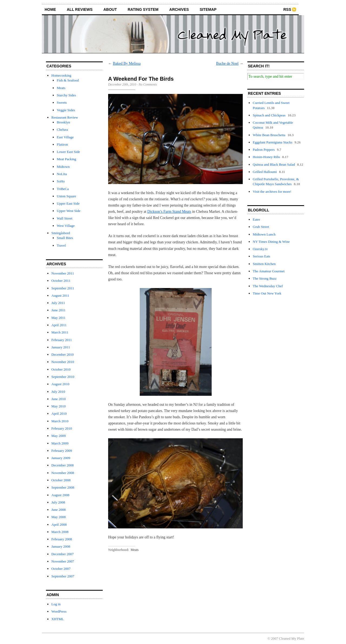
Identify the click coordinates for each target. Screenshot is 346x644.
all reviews (80, 9)
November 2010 (63, 362)
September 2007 (63, 576)
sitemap (208, 9)
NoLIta (62, 174)
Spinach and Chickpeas (269, 115)
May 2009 (59, 436)
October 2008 (61, 480)
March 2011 (60, 332)
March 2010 (60, 421)
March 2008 (60, 532)
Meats (61, 88)
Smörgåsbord (61, 233)
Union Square (66, 196)
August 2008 (60, 495)
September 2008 (63, 487)
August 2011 (60, 295)
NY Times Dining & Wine (271, 242)
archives (179, 9)
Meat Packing (66, 159)
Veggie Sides (66, 110)
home (50, 9)
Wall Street (65, 218)
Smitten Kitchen (264, 264)
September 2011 (63, 288)
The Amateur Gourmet (269, 271)
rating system (143, 9)
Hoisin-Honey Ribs (266, 157)
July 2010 (58, 392)
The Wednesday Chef (268, 286)
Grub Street (261, 227)
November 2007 (63, 561)
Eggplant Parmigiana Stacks (273, 142)
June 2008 (59, 510)
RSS (287, 9)
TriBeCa (63, 189)
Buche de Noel (227, 63)
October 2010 (61, 369)
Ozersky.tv (260, 249)
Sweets (62, 102)
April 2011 (59, 325)
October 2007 (61, 569)
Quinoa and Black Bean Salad (274, 164)
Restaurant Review (65, 117)
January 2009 (61, 458)
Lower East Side (68, 152)
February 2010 (62, 428)
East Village (65, 137)
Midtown (63, 167)
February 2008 (62, 539)
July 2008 (58, 502)
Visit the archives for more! (272, 192)
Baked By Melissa (127, 63)
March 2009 (60, 443)
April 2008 (59, 524)
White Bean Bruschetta (269, 135)
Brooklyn (63, 122)
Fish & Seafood (68, 80)
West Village (66, 226)
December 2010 (63, 354)
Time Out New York (267, 293)
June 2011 (59, 310)
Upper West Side (69, 211)
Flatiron (62, 144)
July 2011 (58, 303)
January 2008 (61, 546)
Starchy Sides (66, 95)
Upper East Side (68, 203)
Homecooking (61, 75)
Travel (61, 245)
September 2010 (63, 377)
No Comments (148, 84)
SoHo (61, 181)
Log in (56, 604)
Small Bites (65, 238)
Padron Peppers (264, 150)
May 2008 (59, 517)
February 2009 (62, 451)
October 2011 (61, 281)
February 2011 (62, 340)
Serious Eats (262, 256)
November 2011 (63, 273)
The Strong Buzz (265, 278)
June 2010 (59, 399)
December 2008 (63, 465)
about (110, 9)
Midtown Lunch (264, 234)
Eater (256, 219)
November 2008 (63, 473)
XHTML (58, 619)
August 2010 (60, 384)
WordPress (59, 611)
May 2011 (59, 318)
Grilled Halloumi (265, 172)
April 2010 (59, 413)
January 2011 (61, 347)
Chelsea (62, 130)
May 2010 (59, 406)
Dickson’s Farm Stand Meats (169, 212)
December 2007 (63, 554)
